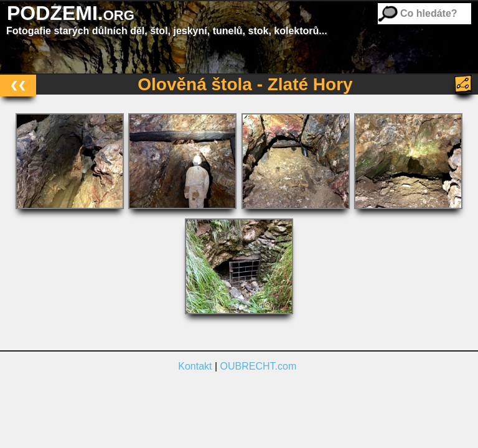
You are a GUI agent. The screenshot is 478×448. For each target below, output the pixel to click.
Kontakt (195, 366)
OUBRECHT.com (259, 366)
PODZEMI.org (71, 13)
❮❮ (18, 85)
